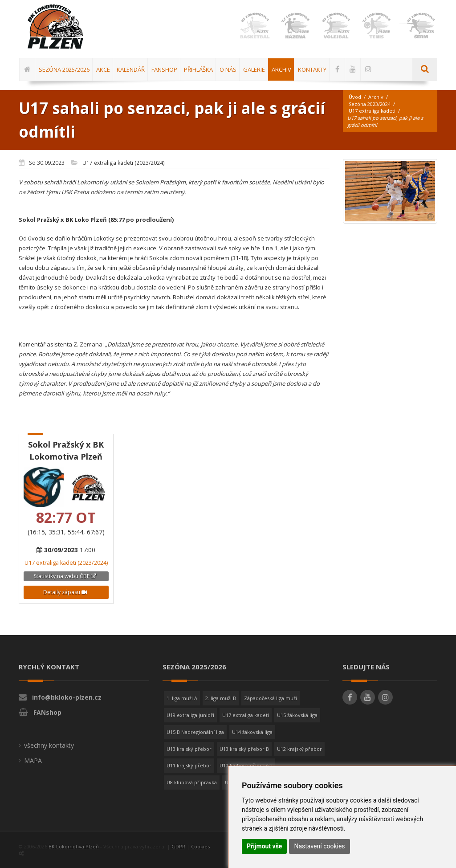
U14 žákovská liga (252, 732)
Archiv (376, 97)
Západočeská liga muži (271, 698)
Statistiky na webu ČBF (65, 576)
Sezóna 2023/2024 (370, 104)
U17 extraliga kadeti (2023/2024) (66, 563)
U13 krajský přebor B (244, 749)
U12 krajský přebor (299, 749)
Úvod (355, 97)
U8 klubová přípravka (192, 782)
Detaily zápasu (65, 592)
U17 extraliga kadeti (372, 111)
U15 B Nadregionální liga (195, 732)
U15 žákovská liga (297, 715)
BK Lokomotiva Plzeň (74, 846)
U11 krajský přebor (189, 765)
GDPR (178, 846)
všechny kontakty (49, 745)
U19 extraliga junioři (190, 715)
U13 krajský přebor (189, 749)
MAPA (33, 760)
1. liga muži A (182, 698)
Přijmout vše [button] (264, 846)
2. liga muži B (221, 698)
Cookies (200, 846)
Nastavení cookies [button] (319, 846)
